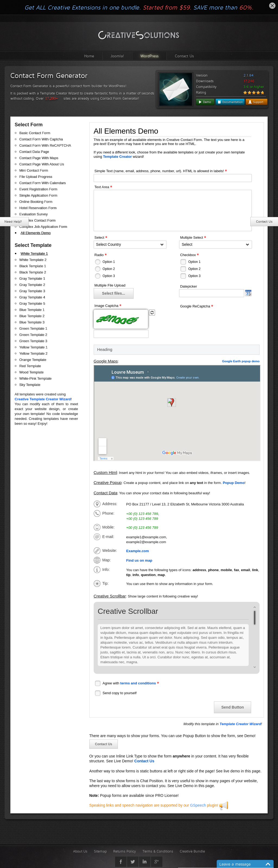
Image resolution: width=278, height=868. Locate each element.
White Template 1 (34, 254)
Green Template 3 (33, 341)
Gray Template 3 (32, 291)
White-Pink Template (35, 378)
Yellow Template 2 (33, 353)
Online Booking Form (36, 202)
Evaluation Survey (34, 214)
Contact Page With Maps (39, 158)
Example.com (138, 551)
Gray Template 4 (32, 297)
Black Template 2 (33, 272)
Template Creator (118, 157)
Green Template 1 (33, 328)
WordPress (149, 56)
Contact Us (184, 56)
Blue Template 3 (32, 322)
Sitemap (100, 851)
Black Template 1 (33, 266)
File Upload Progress (36, 177)
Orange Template (33, 360)
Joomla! (117, 56)
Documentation (230, 102)
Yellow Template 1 (33, 347)
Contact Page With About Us (42, 164)
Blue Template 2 (32, 316)
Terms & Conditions (158, 851)
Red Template (30, 366)
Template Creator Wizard (240, 724)
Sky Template (30, 385)
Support (256, 102)
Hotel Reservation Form (38, 208)
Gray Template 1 (32, 279)
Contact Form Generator (49, 76)
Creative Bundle (192, 851)
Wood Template (31, 372)
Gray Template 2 (32, 285)
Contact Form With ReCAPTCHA (45, 145)
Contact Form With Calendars (42, 183)
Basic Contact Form (35, 133)
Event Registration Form (38, 189)
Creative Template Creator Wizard (43, 399)
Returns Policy (125, 851)
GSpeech (198, 805)
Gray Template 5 (32, 304)
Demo (205, 102)
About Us (80, 851)
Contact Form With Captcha (41, 139)
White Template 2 (33, 260)
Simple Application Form (38, 195)
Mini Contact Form (34, 170)
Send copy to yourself (120, 693)
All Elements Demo (36, 233)
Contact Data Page (34, 152)
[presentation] (220, 320)
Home (89, 56)
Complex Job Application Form (43, 227)
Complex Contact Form (37, 220)
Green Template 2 (33, 335)
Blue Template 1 (32, 310)
